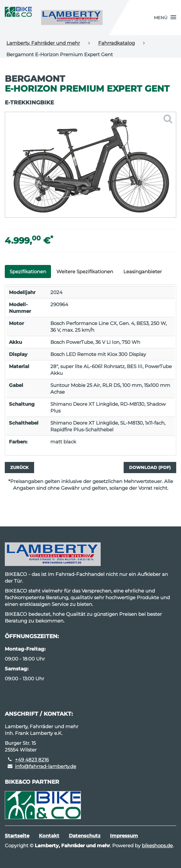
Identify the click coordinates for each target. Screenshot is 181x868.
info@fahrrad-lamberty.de (46, 766)
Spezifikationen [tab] (28, 272)
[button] (165, 18)
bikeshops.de (157, 845)
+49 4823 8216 (32, 760)
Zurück (19, 467)
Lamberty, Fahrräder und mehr (43, 43)
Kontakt (49, 836)
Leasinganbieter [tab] (143, 272)
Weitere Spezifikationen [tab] (85, 272)
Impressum (124, 836)
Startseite (17, 836)
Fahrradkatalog (116, 43)
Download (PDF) (150, 467)
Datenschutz (85, 836)
